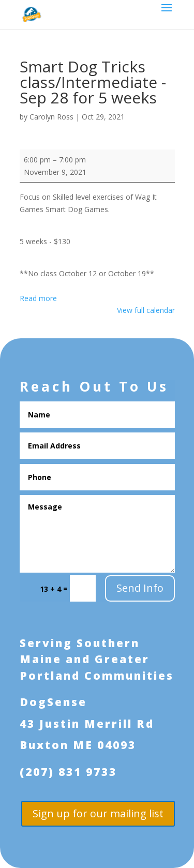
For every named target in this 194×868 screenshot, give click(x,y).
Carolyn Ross (51, 117)
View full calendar (146, 310)
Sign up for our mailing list (98, 813)
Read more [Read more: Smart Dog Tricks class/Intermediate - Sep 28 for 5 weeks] (38, 298)
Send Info (140, 588)
